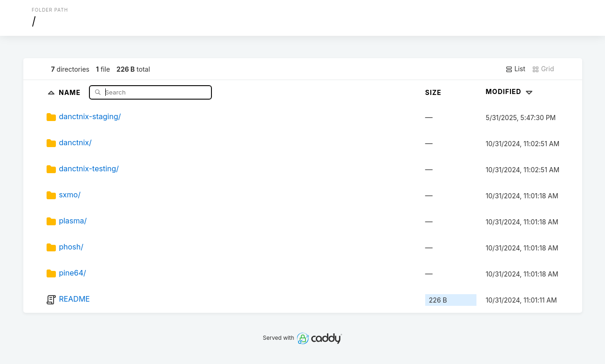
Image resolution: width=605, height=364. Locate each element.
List (515, 69)
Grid (543, 69)
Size (433, 92)
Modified (510, 91)
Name (71, 92)
